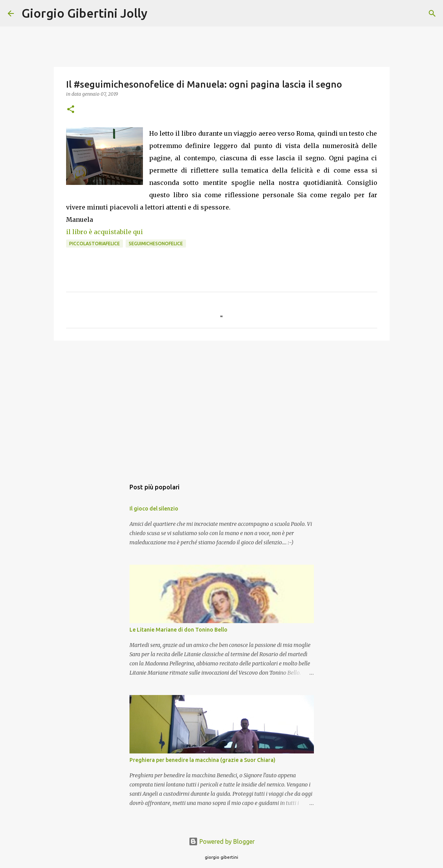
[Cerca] (158, 13)
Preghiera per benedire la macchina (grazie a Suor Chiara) (202, 760)
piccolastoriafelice (95, 244)
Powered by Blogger (222, 841)
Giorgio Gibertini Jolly (85, 13)
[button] (71, 110)
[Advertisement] (222, 406)
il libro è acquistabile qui (105, 232)
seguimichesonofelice (156, 244)
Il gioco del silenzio (154, 509)
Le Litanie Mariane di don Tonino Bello (178, 630)
